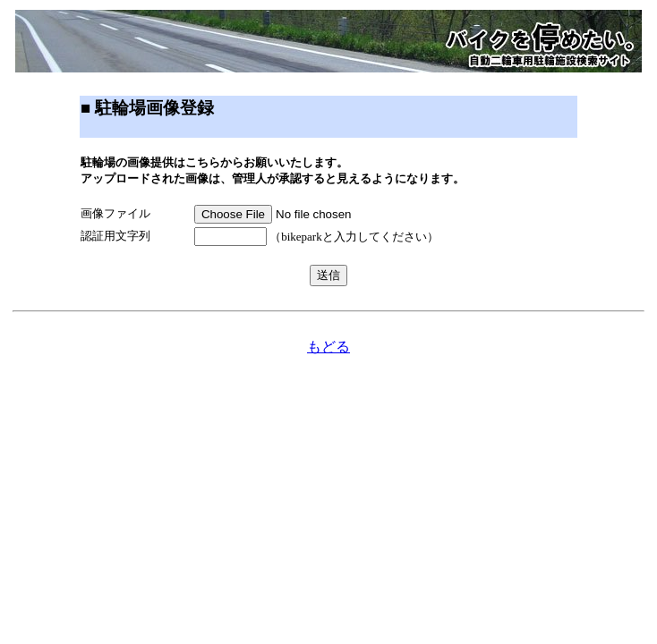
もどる (328, 347)
